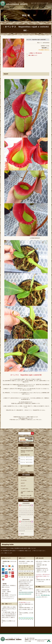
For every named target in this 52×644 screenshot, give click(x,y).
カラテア (23, 483)
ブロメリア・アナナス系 (26, 496)
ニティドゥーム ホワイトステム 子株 (26, 460)
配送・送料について (32, 56)
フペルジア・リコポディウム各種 (27, 492)
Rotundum (23, 470)
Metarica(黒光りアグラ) (26, 448)
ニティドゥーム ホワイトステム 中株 (26, 458)
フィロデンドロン (25, 489)
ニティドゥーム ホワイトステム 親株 (26, 463)
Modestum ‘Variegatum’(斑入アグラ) (27, 451)
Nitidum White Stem (25, 455)
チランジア (23, 486)
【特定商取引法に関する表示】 (21, 548)
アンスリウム (24, 480)
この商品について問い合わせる (34, 53)
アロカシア (23, 478)
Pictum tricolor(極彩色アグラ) (27, 467)
